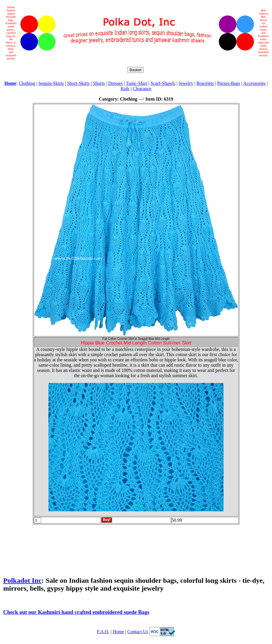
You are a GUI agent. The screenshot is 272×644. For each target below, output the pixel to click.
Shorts (99, 83)
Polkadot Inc (22, 580)
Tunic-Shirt (136, 83)
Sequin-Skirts (51, 83)
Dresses (116, 83)
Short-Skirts (78, 83)
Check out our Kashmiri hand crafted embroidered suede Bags (76, 612)
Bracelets (205, 83)
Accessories (254, 83)
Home (118, 632)
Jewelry (186, 83)
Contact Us (138, 632)
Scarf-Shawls (163, 83)
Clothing (27, 83)
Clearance (142, 89)
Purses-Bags (229, 83)
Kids (125, 89)
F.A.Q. (103, 632)
